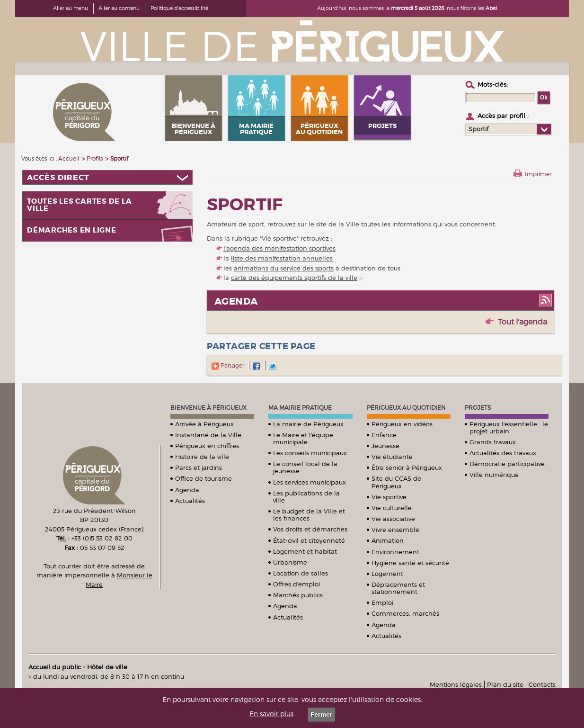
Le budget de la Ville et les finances (309, 515)
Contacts (542, 684)
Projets (478, 408)
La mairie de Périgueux (308, 424)
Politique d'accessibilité (179, 8)
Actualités (190, 501)
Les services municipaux (310, 482)
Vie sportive (389, 497)
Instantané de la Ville (208, 435)
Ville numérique (494, 475)
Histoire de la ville (202, 457)
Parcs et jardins (199, 467)
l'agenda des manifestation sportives (279, 248)
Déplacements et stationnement (398, 588)
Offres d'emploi (296, 584)
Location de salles (301, 573)
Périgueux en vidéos (402, 424)
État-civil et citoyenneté (309, 540)
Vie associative (393, 519)
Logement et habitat (305, 551)
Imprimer (538, 174)
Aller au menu (71, 8)
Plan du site (505, 684)
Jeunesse (385, 446)
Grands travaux (493, 442)
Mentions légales (456, 684)
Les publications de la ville (306, 497)
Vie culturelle (392, 508)
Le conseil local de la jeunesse (305, 467)
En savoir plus (271, 714)
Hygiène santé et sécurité (410, 563)
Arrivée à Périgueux (204, 424)
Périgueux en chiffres (207, 446)
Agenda (187, 490)
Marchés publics (298, 595)
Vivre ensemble (395, 530)
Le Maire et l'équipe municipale (303, 438)
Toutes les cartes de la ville (79, 205)
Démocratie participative (507, 464)
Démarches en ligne (72, 230)
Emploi (382, 602)
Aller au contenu (119, 8)
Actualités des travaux (503, 453)
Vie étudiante (392, 457)
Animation (388, 540)
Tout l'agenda (522, 322)
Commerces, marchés (405, 613)
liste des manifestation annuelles (282, 258)
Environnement (395, 552)
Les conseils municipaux (310, 453)
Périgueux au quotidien (406, 408)
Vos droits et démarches (310, 529)
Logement (387, 574)
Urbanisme (290, 562)
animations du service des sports (284, 268)
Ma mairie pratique (300, 408)
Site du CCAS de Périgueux (396, 482)
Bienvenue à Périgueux (208, 408)
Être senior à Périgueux (407, 467)
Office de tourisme (204, 478)
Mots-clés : (493, 84)
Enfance (384, 435)
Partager (228, 365)
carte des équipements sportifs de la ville (294, 278)
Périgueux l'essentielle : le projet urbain (509, 427)
